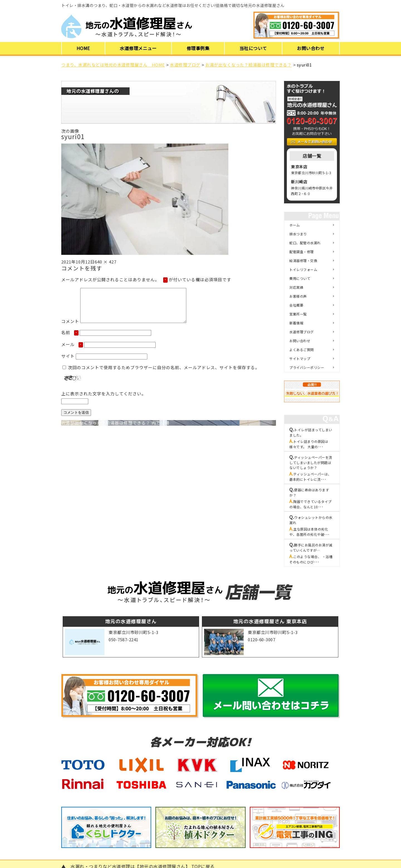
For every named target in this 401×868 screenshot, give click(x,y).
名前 (70, 339)
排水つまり (298, 234)
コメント (70, 328)
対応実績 (296, 287)
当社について (253, 48)
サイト (68, 363)
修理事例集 (198, 48)
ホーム (295, 225)
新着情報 (296, 323)
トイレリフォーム (303, 269)
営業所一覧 (298, 314)
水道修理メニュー (138, 48)
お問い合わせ (311, 48)
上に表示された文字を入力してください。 (104, 400)
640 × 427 (106, 262)
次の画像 (70, 131)
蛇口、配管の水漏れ (305, 243)
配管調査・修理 (302, 252)
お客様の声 (298, 296)
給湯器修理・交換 (303, 261)
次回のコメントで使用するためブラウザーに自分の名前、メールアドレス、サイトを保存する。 (164, 374)
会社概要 (296, 305)
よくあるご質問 (302, 350)
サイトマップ (300, 358)
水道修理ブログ (302, 332)
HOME (83, 48)
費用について (300, 278)
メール (72, 351)
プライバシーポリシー (307, 367)
